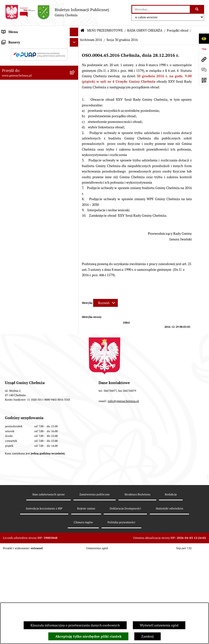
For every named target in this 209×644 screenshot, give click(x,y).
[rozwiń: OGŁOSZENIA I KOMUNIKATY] (75, 52)
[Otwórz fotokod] (204, 80)
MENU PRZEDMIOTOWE (105, 30)
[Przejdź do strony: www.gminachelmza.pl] (204, 59)
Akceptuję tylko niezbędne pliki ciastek (88, 636)
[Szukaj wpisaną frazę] (197, 9)
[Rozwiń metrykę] (105, 303)
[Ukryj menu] (74, 32)
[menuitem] (39, 52)
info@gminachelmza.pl (123, 511)
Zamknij (148, 636)
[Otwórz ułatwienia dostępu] (204, 39)
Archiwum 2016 (91, 40)
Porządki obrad (178, 30)
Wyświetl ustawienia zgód (159, 625)
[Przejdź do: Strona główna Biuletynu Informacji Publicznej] (82, 31)
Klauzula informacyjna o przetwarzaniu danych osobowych (75, 625)
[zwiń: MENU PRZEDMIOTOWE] (75, 41)
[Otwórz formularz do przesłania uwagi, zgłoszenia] (204, 70)
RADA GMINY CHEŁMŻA (145, 30)
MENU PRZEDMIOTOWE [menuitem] (21, 40)
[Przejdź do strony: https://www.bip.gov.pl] (204, 49)
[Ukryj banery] (74, 406)
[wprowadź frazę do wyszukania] (161, 9)
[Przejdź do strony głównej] (57, 12)
